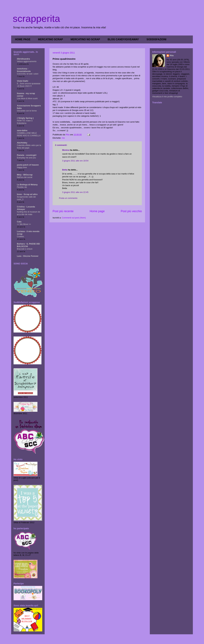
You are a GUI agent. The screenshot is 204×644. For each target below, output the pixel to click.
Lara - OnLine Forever (28, 256)
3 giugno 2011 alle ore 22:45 (75, 192)
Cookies (20, 237)
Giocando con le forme (27, 111)
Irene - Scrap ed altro (27, 194)
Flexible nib (22, 187)
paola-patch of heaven (28, 165)
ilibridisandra (23, 59)
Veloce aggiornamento (27, 61)
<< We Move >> (24, 224)
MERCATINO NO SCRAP (85, 39)
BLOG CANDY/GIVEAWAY (123, 39)
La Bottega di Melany (27, 185)
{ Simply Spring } (25, 118)
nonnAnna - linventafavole (24, 70)
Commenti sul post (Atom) (74, 218)
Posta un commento (68, 198)
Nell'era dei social (25, 177)
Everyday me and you (26, 158)
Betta (65, 170)
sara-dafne (22, 130)
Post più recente (63, 211)
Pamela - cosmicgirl (27, 155)
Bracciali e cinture (25, 249)
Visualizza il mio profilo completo (167, 97)
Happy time (22, 167)
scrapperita (36, 19)
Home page (97, 211)
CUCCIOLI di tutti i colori (28, 74)
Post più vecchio (131, 211)
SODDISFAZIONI (156, 39)
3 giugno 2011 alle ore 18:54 (75, 161)
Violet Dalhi (23, 81)
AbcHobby (22, 143)
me (63, 138)
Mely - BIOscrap (25, 175)
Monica (66, 150)
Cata (19, 222)
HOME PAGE (23, 39)
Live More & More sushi (27, 99)
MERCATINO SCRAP (51, 39)
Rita (172, 55)
